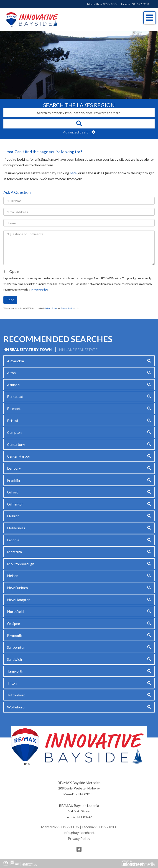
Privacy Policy (39, 290)
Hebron (13, 516)
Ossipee (13, 623)
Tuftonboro (16, 695)
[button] (79, 124)
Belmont (14, 408)
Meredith (14, 552)
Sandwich (14, 659)
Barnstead (15, 396)
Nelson (13, 576)
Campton (14, 432)
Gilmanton (15, 504)
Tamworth (15, 671)
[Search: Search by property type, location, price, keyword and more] (79, 113)
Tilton (12, 683)
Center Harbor (19, 456)
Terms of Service (67, 308)
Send (10, 300)
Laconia (13, 540)
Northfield (15, 611)
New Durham (17, 588)
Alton (11, 373)
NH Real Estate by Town (28, 349)
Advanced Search (77, 132)
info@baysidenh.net (79, 832)
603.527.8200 (140, 4)
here (73, 173)
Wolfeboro (16, 707)
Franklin (13, 480)
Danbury (14, 468)
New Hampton (19, 600)
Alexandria (15, 361)
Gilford (13, 492)
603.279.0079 (109, 4)
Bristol (12, 420)
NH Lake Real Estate (78, 349)
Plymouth (15, 635)
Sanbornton (16, 647)
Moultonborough (21, 564)
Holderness (16, 528)
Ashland (13, 385)
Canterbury (16, 444)
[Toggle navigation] (150, 18)
